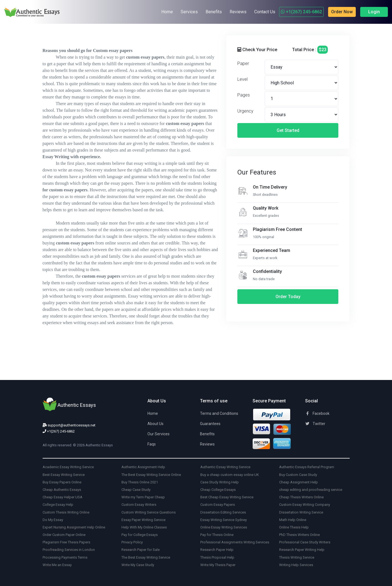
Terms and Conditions (219, 413)
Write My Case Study (138, 565)
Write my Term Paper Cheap (143, 497)
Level (242, 79)
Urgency (245, 111)
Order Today (288, 297)
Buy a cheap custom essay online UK (230, 475)
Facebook (317, 413)
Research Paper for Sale (141, 550)
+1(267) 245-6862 (301, 12)
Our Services (159, 434)
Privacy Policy (132, 542)
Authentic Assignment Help (143, 467)
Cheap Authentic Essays (62, 490)
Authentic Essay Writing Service (225, 467)
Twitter (315, 424)
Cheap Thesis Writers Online (301, 497)
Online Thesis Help (294, 527)
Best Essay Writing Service (64, 475)
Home (167, 12)
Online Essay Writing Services (224, 527)
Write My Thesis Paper (218, 565)
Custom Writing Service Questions (149, 512)
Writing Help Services (296, 565)
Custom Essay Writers (139, 505)
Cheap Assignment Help (298, 482)
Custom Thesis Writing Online (66, 512)
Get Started (288, 130)
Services (189, 12)
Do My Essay (53, 520)
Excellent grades (266, 216)
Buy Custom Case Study (298, 475)
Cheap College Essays (218, 490)
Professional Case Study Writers (305, 542)
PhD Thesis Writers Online (299, 535)
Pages (244, 95)
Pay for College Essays (140, 535)
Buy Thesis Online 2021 (140, 482)
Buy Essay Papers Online (62, 482)
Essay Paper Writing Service (143, 520)
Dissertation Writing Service (301, 512)
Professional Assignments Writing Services (235, 542)
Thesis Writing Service (297, 557)
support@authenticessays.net (69, 425)
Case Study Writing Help (220, 482)
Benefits (214, 12)
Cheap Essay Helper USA (63, 497)
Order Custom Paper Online (64, 535)
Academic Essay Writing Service (68, 467)
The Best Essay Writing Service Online (151, 475)
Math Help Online (293, 520)
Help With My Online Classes (144, 527)
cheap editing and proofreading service (311, 490)
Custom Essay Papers (218, 505)
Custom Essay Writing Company (305, 505)
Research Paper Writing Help (302, 550)
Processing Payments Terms (65, 557)
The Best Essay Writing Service (146, 557)
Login (374, 12)
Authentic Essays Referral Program (307, 467)
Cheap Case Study (136, 490)
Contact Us (265, 12)
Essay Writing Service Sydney (224, 520)
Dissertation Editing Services (223, 512)
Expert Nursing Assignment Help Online (74, 527)
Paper (243, 63)
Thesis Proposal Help (217, 557)
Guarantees (210, 424)
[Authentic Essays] (25, 12)
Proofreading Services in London (69, 550)
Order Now (342, 12)
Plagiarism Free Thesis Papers (66, 542)
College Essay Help (58, 505)
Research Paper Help (217, 550)
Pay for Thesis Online (217, 535)
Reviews (238, 12)
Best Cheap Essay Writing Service (227, 497)
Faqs (152, 444)
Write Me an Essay (57, 565)
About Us (155, 424)
